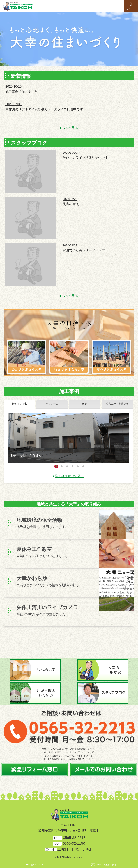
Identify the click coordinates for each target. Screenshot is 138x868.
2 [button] (62, 466)
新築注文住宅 (19, 404)
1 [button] (56, 466)
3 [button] (67, 466)
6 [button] (83, 466)
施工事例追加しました (22, 92)
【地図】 (93, 830)
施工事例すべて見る (69, 476)
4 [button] (72, 466)
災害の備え (71, 204)
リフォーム (52, 404)
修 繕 (85, 404)
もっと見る (70, 128)
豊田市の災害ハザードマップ (84, 250)
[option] (69, 39)
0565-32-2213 (74, 838)
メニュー (131, 6)
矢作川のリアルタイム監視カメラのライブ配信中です (44, 109)
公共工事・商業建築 (117, 404)
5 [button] (78, 466)
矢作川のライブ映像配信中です (85, 158)
